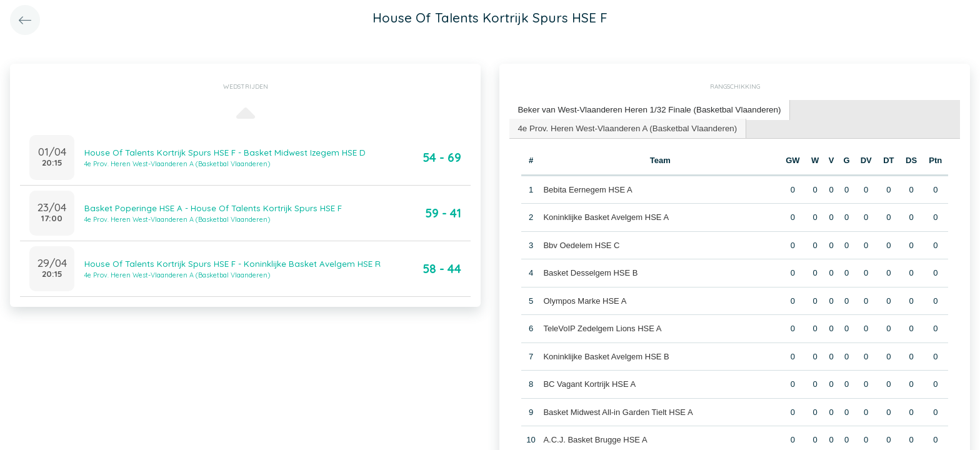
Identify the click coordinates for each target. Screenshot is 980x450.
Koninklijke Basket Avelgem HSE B (606, 355)
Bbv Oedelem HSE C (581, 243)
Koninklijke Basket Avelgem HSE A (606, 216)
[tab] (646, 110)
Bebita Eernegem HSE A (587, 188)
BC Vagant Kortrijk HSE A (589, 383)
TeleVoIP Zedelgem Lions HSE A (602, 327)
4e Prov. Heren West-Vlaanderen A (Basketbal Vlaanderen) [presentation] (624, 127)
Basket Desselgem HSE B (590, 272)
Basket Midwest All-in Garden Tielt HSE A (618, 410)
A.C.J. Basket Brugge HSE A (595, 438)
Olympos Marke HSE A (585, 299)
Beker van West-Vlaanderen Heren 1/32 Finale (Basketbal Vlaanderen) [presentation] (645, 109)
